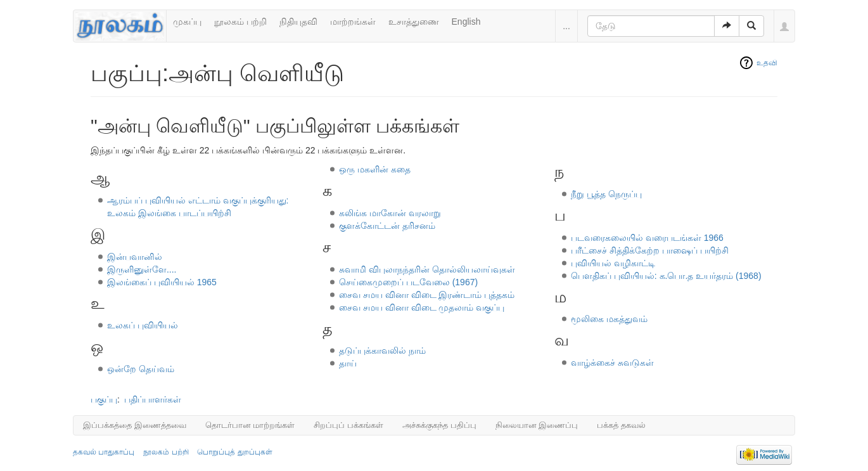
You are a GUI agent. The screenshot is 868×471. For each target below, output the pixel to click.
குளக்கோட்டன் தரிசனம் (387, 226)
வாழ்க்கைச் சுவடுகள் (612, 363)
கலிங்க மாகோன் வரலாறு (390, 213)
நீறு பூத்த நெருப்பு (606, 194)
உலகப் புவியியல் (143, 325)
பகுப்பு (104, 399)
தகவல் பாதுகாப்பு (104, 452)
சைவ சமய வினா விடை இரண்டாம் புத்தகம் (427, 295)
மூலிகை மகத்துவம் (609, 319)
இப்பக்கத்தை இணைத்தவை (135, 425)
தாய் (348, 363)
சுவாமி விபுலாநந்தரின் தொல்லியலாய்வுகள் (427, 269)
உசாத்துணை (414, 22)
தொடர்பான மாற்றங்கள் (250, 425)
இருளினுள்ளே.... (142, 269)
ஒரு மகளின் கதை (375, 169)
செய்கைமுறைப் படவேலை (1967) (408, 282)
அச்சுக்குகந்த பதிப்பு (439, 425)
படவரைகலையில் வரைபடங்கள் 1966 (647, 238)
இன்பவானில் (135, 257)
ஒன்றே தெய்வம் (141, 369)
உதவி (767, 63)
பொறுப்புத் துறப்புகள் (234, 452)
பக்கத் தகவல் (621, 425)
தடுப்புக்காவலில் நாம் (382, 351)
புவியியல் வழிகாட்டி (613, 263)
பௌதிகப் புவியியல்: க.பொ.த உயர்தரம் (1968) (666, 276)
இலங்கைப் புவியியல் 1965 (162, 282)
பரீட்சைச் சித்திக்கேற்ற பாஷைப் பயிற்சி (650, 250)
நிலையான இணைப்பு (537, 425)
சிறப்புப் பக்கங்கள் (348, 425)
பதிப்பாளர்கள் (153, 399)
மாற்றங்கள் (353, 22)
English (466, 22)
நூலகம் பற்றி (240, 22)
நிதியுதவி (298, 22)
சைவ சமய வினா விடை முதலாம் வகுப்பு (422, 307)
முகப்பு (187, 22)
